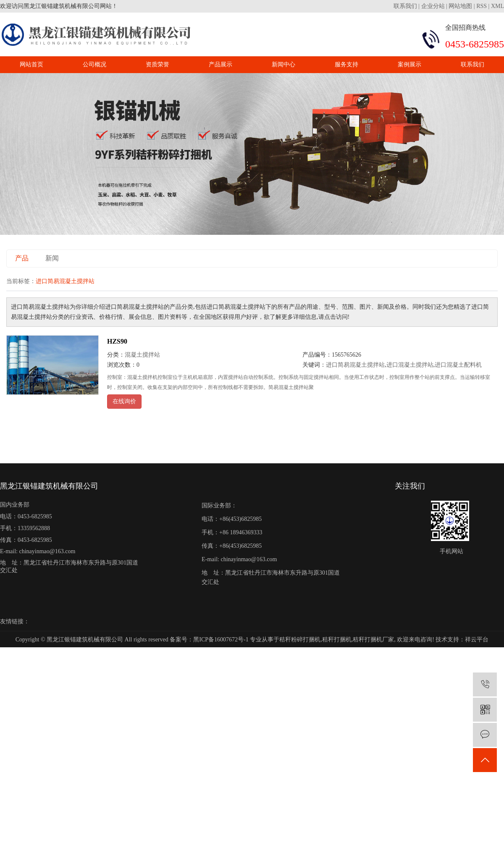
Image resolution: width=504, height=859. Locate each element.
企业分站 (433, 6)
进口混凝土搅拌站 (410, 365)
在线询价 (124, 401)
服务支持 (346, 64)
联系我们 (406, 6)
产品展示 (220, 64)
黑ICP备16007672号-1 (221, 640)
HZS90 (117, 341)
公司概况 (94, 64)
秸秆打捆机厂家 (373, 640)
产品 (22, 258)
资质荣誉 (157, 64)
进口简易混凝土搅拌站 (355, 365)
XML (497, 6)
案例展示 (409, 64)
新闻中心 (283, 64)
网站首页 (31, 64)
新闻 (52, 258)
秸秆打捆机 (337, 640)
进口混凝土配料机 (458, 365)
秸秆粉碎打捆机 (300, 640)
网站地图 (460, 6)
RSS (482, 6)
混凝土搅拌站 (142, 355)
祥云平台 (477, 640)
